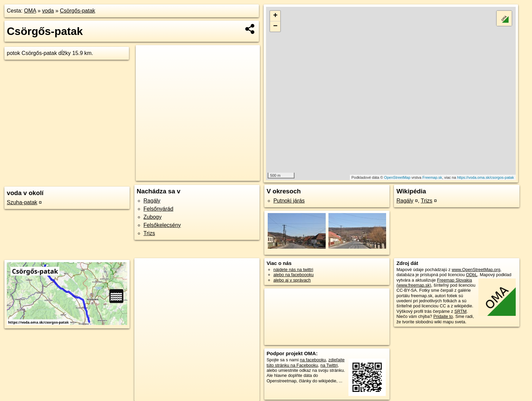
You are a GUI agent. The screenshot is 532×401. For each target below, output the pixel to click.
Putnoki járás (289, 201)
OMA (30, 11)
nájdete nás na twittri (293, 270)
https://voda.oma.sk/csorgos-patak (486, 177)
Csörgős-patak (78, 11)
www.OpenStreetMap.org (476, 270)
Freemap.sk (432, 177)
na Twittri (329, 365)
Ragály (152, 201)
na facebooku (313, 360)
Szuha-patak (22, 202)
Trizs (149, 233)
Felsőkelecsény (162, 225)
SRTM (460, 311)
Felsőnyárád (158, 209)
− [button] (275, 26)
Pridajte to (443, 316)
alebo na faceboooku (294, 275)
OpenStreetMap (397, 177)
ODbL (471, 275)
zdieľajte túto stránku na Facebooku (306, 362)
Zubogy (153, 217)
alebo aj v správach (292, 280)
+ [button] (275, 16)
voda (48, 11)
